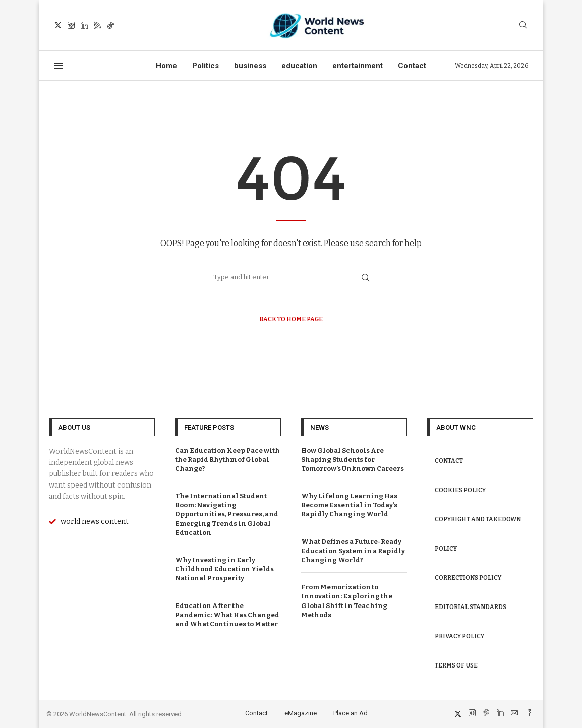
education (299, 66)
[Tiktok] (110, 25)
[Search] (523, 25)
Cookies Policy (460, 490)
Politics (206, 66)
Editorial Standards (471, 607)
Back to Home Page (291, 319)
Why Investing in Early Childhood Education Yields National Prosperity (224, 569)
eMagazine (301, 713)
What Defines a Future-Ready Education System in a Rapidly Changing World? (353, 551)
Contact (412, 66)
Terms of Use (456, 665)
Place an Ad (351, 713)
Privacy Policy (459, 636)
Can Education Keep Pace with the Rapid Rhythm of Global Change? (227, 460)
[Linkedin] (84, 25)
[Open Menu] (59, 66)
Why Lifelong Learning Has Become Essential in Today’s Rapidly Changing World (349, 505)
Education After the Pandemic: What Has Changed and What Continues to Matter (227, 615)
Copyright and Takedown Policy (478, 534)
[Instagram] (71, 25)
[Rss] (97, 25)
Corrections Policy (468, 578)
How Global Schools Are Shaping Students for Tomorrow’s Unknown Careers (353, 460)
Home (166, 66)
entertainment (358, 66)
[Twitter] (58, 25)
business (250, 66)
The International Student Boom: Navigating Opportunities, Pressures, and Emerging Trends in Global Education (227, 514)
